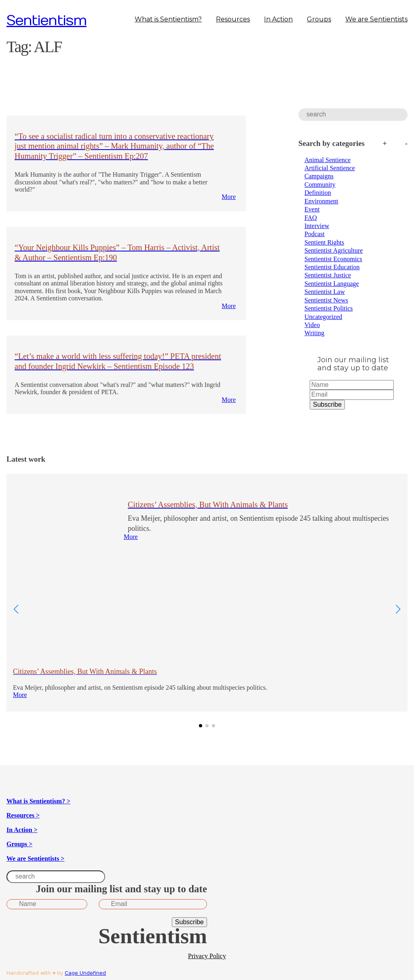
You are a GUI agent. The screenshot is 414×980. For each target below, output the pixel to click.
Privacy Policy (207, 956)
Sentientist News (326, 300)
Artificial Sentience (330, 168)
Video (312, 325)
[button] (201, 726)
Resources (233, 19)
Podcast (315, 234)
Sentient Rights (324, 242)
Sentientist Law (325, 292)
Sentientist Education (332, 267)
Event (312, 209)
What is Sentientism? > (38, 801)
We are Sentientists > (35, 859)
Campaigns (319, 176)
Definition (318, 193)
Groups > (19, 844)
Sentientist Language (332, 284)
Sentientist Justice (328, 275)
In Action (278, 19)
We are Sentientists (376, 19)
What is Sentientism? (168, 19)
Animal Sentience (327, 160)
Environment (321, 201)
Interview (317, 226)
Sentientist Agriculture (334, 250)
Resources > (23, 815)
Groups (319, 19)
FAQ (311, 218)
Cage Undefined (85, 973)
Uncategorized (323, 317)
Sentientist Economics (333, 259)
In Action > (22, 830)
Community (320, 185)
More (229, 197)
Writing (314, 333)
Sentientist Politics (329, 308)
